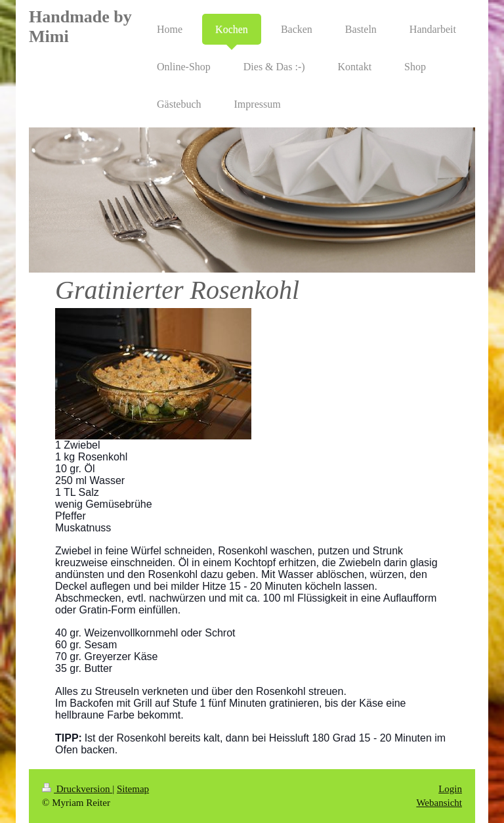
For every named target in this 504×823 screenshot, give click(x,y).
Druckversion (77, 789)
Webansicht (439, 803)
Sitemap (133, 789)
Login (450, 789)
